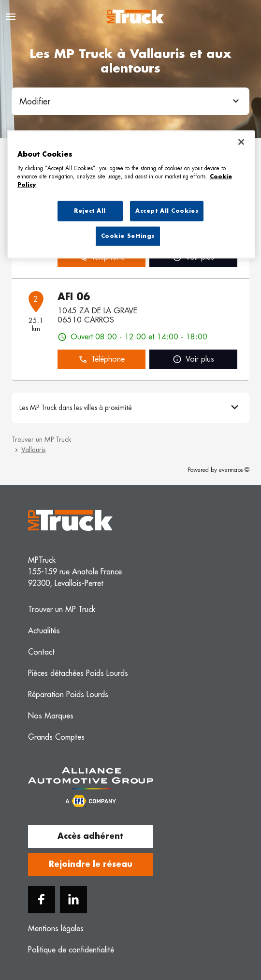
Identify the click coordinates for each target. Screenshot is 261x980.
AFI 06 (74, 297)
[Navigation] (11, 17)
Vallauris (33, 450)
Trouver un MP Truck (41, 439)
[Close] (241, 142)
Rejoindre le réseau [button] (91, 864)
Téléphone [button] (101, 359)
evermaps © (234, 470)
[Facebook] (42, 900)
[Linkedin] (73, 900)
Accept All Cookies (167, 211)
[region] (131, 195)
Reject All (90, 211)
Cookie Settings (128, 236)
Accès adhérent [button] (90, 836)
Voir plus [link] (193, 359)
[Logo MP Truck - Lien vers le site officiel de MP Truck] (136, 17)
